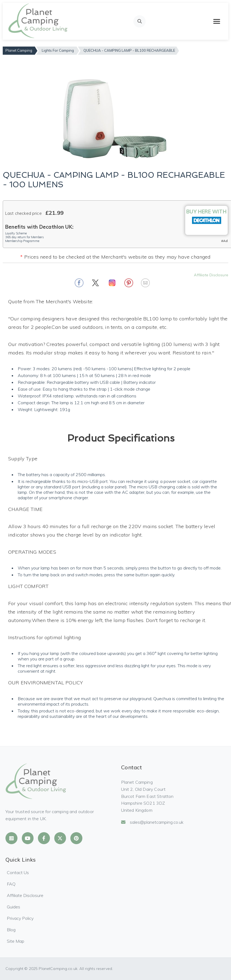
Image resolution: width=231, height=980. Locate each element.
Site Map (16, 941)
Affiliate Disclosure (211, 275)
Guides (13, 907)
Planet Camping (19, 50)
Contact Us (18, 872)
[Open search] (139, 21)
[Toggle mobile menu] (217, 21)
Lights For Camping (58, 50)
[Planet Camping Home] (38, 21)
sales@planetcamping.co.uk (152, 822)
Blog (11, 930)
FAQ (11, 884)
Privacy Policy (20, 918)
